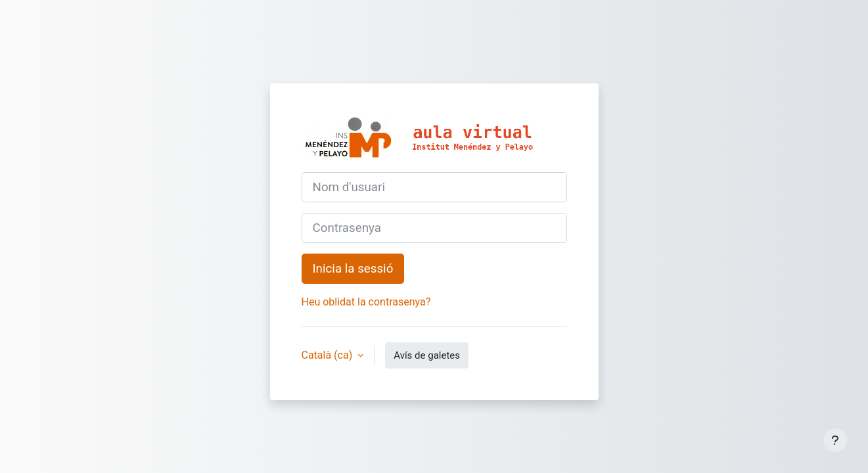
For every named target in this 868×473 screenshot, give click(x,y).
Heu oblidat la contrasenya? (366, 302)
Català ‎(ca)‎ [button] (329, 355)
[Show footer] (835, 440)
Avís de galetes (427, 355)
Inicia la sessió (353, 269)
